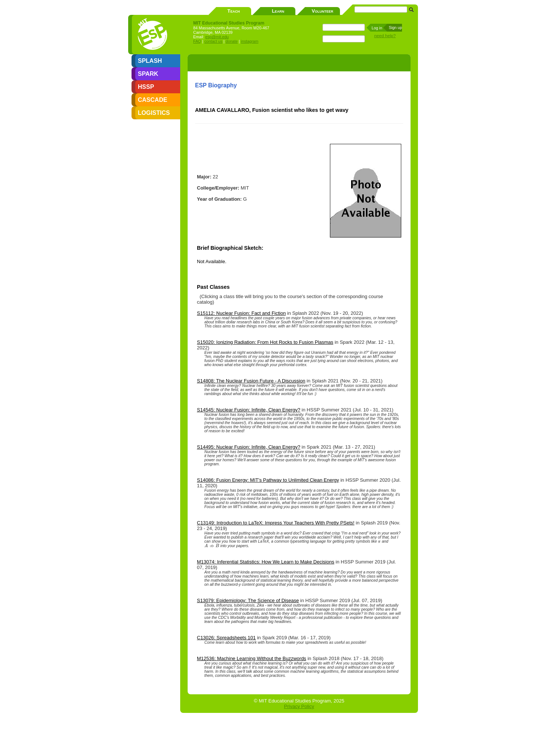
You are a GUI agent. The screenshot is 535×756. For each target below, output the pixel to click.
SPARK (148, 74)
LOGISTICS (154, 113)
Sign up (395, 28)
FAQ (197, 41)
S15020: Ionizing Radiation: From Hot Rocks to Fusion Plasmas (265, 342)
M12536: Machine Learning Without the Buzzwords (252, 658)
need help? (385, 35)
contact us (213, 41)
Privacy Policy (299, 706)
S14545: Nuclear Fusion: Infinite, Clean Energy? (249, 410)
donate (232, 41)
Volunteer (322, 11)
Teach (234, 11)
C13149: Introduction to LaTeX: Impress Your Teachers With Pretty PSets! (276, 523)
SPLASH (150, 61)
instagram (250, 41)
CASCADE (153, 100)
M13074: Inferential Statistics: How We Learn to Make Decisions (266, 562)
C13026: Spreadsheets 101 (226, 638)
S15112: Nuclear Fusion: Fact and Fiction (241, 313)
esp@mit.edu (217, 37)
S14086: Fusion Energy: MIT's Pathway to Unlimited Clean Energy (268, 480)
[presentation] (379, 541)
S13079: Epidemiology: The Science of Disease (248, 600)
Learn (278, 11)
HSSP (146, 87)
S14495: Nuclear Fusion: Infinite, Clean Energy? (249, 447)
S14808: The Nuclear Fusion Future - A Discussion (251, 381)
